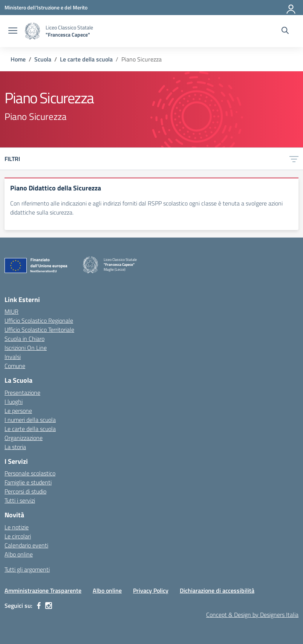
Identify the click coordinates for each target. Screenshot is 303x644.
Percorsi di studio (25, 491)
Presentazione (22, 393)
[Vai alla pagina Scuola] (43, 59)
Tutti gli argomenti (27, 569)
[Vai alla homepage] (32, 31)
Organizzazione (24, 438)
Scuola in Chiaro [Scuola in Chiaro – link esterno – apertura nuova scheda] (24, 339)
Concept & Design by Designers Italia (252, 615)
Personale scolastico (30, 473)
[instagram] (49, 606)
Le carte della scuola (30, 429)
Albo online (19, 554)
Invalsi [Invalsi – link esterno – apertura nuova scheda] (13, 357)
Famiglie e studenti (28, 482)
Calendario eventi (26, 545)
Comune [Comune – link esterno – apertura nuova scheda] (15, 366)
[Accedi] (291, 8)
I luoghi (14, 402)
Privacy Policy (151, 590)
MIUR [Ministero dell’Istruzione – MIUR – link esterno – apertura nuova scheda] (11, 311)
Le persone (18, 411)
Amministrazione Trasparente (43, 590)
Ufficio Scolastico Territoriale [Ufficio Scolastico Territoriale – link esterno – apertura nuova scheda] (39, 330)
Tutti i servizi (20, 500)
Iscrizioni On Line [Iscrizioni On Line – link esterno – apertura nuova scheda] (26, 348)
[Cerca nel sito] (285, 31)
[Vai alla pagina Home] (18, 59)
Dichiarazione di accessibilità (217, 590)
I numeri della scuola (30, 420)
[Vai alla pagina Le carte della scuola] (86, 59)
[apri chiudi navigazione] (13, 31)
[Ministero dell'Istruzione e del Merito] (46, 7)
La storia (15, 447)
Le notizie (17, 527)
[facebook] (39, 606)
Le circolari (18, 536)
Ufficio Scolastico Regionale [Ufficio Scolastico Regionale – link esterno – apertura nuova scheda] (39, 320)
